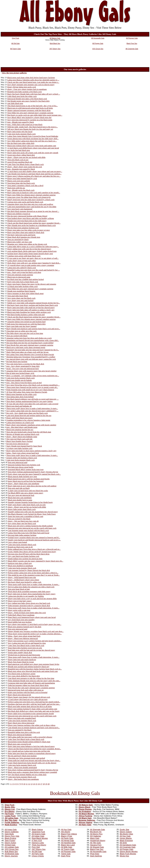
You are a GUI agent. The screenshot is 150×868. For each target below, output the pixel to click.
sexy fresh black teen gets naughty (21, 620)
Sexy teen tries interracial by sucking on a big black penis (30, 120)
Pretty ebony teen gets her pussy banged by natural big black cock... (34, 474)
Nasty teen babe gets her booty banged (21, 326)
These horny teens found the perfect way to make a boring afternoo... (35, 634)
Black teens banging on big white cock (21, 394)
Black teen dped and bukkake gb (19, 406)
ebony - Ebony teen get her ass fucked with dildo (26, 157)
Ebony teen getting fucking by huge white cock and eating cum (32, 709)
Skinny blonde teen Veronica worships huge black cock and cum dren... (36, 631)
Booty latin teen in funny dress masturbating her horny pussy (32, 594)
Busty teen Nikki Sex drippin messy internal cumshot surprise (31, 195)
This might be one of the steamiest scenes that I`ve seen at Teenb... (34, 575)
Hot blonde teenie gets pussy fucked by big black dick (28, 101)
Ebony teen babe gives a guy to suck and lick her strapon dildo (32, 598)
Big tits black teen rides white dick (21, 143)
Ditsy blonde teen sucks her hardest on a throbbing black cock (32, 225)
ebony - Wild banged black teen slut (22, 577)
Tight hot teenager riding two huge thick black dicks (28, 685)
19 (46, 784)
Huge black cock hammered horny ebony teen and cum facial (32, 617)
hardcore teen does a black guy (20, 563)
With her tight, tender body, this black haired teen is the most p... (32, 127)
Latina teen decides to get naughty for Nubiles (26, 596)
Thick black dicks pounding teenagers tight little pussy (29, 591)
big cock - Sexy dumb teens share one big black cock (27, 413)
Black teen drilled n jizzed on (19, 214)
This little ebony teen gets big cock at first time (25, 333)
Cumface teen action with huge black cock (24, 256)
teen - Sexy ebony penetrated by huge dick (23, 366)
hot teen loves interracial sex (17, 444)
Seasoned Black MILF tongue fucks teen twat (26, 469)
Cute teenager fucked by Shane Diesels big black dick (29, 570)
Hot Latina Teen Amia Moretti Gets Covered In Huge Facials (30, 354)
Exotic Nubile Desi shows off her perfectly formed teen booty (32, 552)
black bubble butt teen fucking (20, 622)
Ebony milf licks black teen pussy (19, 418)
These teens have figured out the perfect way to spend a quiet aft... (32, 387)
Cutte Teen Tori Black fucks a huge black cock (26, 164)
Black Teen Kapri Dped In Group (21, 662)
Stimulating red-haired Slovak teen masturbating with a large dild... (33, 340)
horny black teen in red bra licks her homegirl (26, 481)
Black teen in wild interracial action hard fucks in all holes (30, 108)
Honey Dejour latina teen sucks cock (22, 87)
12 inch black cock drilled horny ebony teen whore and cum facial (33, 148)
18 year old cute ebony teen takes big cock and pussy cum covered (32, 404)
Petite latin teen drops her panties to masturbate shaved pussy (32, 753)
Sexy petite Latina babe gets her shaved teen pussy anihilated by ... (32, 411)
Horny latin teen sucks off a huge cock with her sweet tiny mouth (33, 153)
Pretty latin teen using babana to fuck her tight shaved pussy (31, 746)
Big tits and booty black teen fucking (22, 756)
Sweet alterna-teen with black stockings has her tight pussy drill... (33, 139)
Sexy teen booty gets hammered (20, 209)
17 (41, 784)
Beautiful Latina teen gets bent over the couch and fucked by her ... (34, 270)
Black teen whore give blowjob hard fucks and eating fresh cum (33, 671)
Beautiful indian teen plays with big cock (24, 732)
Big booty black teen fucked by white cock (24, 582)
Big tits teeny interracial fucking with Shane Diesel (27, 216)
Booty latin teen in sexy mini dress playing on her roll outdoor (32, 486)
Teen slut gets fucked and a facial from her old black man (29, 432)
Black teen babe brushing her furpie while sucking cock (29, 312)
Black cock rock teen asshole (19, 181)
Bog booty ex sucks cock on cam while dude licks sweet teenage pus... (35, 115)
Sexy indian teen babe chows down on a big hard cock (29, 603)
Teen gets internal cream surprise (20, 275)
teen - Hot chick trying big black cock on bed (24, 383)
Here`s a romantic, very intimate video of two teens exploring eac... (33, 376)
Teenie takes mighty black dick (20, 652)
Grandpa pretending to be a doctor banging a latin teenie (28, 420)
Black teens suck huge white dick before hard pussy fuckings (31, 78)
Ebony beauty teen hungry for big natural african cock (29, 697)
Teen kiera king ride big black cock (21, 183)
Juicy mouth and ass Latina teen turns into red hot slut (29, 751)
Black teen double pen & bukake (19, 380)
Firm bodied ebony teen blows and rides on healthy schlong (31, 218)
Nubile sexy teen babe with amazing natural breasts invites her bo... (34, 303)
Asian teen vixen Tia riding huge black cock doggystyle (29, 197)
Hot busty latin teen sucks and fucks (21, 235)
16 (39, 784)
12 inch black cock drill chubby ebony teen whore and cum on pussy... (35, 171)
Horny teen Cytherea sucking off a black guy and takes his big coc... (34, 176)
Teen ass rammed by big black (20, 730)
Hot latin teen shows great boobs (21, 467)
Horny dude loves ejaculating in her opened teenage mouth (31, 713)
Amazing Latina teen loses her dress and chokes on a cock (29, 338)
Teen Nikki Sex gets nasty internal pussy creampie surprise (30, 113)
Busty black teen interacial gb (19, 695)
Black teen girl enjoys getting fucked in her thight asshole (30, 526)
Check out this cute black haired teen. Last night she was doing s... (33, 82)
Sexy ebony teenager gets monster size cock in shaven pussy (31, 85)
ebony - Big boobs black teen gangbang (23, 779)
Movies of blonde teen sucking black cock (23, 434)
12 (29, 784)
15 (36, 784)
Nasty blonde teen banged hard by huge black (24, 446)
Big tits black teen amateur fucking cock (23, 228)
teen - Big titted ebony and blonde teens (22, 427)
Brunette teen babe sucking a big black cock (25, 92)
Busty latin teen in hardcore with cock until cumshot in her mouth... (34, 193)
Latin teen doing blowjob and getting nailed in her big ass (29, 415)
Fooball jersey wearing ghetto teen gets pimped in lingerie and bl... (34, 537)
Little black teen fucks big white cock (22, 96)
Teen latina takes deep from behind (20, 397)
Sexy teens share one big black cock (21, 298)
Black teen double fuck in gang (20, 500)
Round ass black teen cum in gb (20, 547)
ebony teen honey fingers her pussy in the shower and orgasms (32, 284)
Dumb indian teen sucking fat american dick (25, 559)
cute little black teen (15, 103)
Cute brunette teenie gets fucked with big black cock (28, 530)
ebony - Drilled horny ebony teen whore (23, 580)
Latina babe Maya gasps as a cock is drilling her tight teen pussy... (33, 246)
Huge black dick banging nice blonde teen (24, 237)
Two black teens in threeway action (22, 674)
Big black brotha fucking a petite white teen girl (26, 315)
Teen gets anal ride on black (19, 488)
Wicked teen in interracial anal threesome (24, 655)
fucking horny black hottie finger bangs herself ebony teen (30, 254)
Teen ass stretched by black (18, 239)
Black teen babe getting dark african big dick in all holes (30, 706)
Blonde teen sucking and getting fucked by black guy (29, 667)
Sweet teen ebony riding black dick (21, 155)
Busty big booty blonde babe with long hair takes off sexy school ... (34, 94)
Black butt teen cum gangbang (20, 498)
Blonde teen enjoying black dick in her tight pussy (27, 221)
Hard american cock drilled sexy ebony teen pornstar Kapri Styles (33, 664)
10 (24, 784)
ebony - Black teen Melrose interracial (23, 638)
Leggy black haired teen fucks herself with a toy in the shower (32, 763)
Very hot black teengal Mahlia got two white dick (27, 774)
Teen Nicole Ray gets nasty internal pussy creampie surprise (30, 345)
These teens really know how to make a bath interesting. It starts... (32, 408)
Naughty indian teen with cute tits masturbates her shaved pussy (33, 512)
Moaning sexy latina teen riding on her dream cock (27, 244)
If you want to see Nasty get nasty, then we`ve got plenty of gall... (33, 258)
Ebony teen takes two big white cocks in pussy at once (29, 230)
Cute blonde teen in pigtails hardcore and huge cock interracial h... (34, 728)
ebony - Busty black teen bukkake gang (22, 437)
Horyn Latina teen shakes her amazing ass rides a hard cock (31, 587)
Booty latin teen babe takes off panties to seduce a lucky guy (31, 310)
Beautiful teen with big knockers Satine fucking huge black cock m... (35, 669)
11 (27, 784)
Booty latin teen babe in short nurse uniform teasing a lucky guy (31, 451)
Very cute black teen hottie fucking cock (24, 556)
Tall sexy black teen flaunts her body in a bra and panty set (30, 129)
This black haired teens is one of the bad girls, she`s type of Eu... (32, 106)
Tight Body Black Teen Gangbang (21, 615)
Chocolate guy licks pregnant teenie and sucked (26, 758)
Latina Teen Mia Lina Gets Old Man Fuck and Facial (28, 533)
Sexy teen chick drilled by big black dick (24, 676)
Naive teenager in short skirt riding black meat (25, 293)
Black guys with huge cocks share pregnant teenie (26, 347)
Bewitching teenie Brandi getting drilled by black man (29, 742)
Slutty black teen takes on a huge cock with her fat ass (27, 352)
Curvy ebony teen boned (17, 542)
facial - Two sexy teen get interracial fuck (22, 369)
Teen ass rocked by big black (19, 519)
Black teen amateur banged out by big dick (24, 627)
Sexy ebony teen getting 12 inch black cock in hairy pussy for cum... (34, 624)
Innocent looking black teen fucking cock (24, 465)
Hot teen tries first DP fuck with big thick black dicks (29, 554)
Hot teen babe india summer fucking (22, 535)
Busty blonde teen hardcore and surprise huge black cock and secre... (33, 329)
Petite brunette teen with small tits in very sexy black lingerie (30, 390)
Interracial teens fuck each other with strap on (26, 690)
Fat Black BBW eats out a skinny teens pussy (25, 493)
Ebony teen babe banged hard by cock (22, 178)
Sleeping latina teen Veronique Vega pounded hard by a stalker (31, 357)
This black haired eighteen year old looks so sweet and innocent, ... (32, 399)
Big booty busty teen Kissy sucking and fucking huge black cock (33, 305)
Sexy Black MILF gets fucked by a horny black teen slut (29, 117)
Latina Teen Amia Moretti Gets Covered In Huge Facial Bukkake (33, 136)
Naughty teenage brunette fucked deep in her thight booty (30, 502)
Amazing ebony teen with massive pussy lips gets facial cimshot (31, 371)
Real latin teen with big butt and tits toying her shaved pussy (31, 650)
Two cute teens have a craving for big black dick (25, 364)
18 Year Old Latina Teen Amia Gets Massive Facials (27, 392)
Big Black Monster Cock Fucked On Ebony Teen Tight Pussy (32, 514)
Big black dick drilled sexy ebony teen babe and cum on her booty (34, 711)
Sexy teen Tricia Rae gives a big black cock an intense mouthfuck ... (33, 385)
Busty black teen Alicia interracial (21, 723)
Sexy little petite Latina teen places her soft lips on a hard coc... (32, 141)
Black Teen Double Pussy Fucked (19, 441)
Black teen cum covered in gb (19, 744)
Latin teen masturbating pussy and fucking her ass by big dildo (32, 207)
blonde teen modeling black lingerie (21, 291)
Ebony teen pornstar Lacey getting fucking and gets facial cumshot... (35, 641)
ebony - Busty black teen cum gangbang (23, 484)
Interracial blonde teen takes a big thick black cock (27, 99)
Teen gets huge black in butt (19, 589)
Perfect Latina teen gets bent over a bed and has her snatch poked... (34, 702)
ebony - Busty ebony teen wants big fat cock (25, 167)
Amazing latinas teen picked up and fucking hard (26, 322)
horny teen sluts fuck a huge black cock (23, 282)
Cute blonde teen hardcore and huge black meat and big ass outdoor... (34, 174)
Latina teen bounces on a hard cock (20, 422)
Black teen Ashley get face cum (20, 242)
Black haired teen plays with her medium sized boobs (29, 479)
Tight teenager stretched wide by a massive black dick (29, 606)
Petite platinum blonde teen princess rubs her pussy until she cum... (34, 681)
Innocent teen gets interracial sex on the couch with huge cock (32, 528)
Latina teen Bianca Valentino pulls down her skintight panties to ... (33, 80)
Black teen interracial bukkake (20, 735)
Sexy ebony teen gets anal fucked (20, 300)
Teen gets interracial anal (18, 462)
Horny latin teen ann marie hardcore (22, 660)
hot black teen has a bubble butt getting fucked (26, 279)
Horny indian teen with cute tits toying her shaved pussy (29, 249)
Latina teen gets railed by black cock (22, 268)
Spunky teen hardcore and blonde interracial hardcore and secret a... (34, 540)
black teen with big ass (16, 188)
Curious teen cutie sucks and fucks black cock (25, 202)
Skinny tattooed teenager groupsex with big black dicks (29, 110)
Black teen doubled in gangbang (20, 566)
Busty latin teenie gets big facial (20, 131)
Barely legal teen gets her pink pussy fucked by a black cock (31, 200)
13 (31, 784)
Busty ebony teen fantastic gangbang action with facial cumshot (31, 425)
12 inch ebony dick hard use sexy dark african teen (28, 699)
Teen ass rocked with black (17, 336)
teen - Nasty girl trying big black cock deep (24, 272)
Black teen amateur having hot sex (20, 430)
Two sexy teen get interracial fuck (21, 495)
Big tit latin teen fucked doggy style (20, 373)
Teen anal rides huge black (18, 296)
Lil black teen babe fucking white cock (22, 286)
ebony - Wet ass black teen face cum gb (23, 521)
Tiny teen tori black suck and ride (19, 439)
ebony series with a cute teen (19, 610)
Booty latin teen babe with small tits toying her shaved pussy (31, 307)
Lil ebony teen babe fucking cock (19, 448)
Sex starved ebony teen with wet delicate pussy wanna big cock (31, 359)
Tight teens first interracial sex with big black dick (26, 324)
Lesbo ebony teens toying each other (22, 261)
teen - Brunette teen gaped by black (21, 169)
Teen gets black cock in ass (18, 160)
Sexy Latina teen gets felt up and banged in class (27, 643)
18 (44, 784)
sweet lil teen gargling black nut (20, 162)
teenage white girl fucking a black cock (22, 458)
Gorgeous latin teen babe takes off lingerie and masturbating (31, 683)
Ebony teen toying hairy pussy (20, 601)
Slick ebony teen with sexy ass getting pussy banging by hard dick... (34, 263)
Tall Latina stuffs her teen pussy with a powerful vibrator (30, 737)
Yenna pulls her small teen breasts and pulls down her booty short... (34, 760)
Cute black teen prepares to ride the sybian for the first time (31, 678)
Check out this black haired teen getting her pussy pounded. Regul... (34, 223)
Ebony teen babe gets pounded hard (22, 718)
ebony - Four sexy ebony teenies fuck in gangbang (27, 89)
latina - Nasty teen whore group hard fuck (23, 453)
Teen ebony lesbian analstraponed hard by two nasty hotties (30, 401)
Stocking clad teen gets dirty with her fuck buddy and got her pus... (34, 704)
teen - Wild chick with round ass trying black (25, 124)
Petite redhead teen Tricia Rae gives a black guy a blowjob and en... (34, 549)
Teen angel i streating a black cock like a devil (25, 185)
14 (34, 784)
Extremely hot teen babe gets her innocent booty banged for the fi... (33, 350)
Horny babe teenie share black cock (22, 509)
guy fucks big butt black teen (19, 150)
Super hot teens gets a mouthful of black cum (25, 516)
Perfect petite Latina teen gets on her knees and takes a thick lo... (33, 573)
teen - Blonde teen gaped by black (21, 122)
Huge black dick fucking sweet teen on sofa (25, 648)
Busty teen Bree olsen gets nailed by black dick (26, 232)
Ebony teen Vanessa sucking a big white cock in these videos (32, 725)
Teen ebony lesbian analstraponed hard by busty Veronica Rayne (33, 472)
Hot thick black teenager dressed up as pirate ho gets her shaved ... (33, 211)
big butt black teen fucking (17, 361)
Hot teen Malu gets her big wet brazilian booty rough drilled (30, 343)
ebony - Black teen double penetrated (22, 767)
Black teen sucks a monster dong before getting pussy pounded (32, 772)
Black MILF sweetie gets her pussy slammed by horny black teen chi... (35, 561)
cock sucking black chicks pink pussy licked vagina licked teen (32, 251)
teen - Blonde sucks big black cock (21, 190)
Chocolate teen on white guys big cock (21, 331)
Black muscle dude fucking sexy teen (22, 476)
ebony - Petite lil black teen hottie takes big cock (27, 613)
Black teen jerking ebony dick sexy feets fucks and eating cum (32, 146)
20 (49, 784)
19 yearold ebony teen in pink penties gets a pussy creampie (31, 265)
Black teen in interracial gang (19, 277)
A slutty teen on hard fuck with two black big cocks (28, 491)
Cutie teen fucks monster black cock (22, 134)
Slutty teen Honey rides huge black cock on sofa (27, 505)
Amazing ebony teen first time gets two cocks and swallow (30, 204)
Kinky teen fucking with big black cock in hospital (28, 692)
